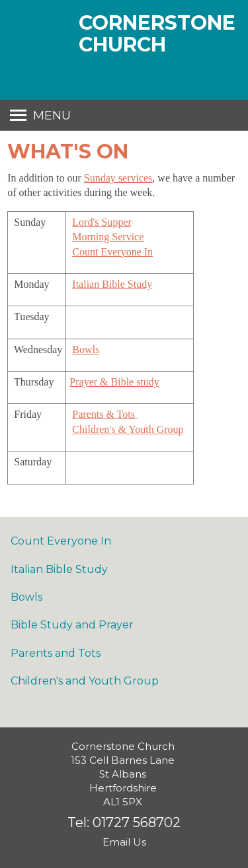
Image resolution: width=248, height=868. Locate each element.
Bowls (86, 350)
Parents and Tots (56, 653)
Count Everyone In (112, 252)
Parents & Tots (105, 414)
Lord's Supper (102, 222)
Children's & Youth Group (128, 429)
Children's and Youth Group (85, 681)
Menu (52, 116)
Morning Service (108, 237)
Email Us (124, 842)
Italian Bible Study (112, 284)
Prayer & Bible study (114, 382)
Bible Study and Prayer (72, 625)
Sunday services (118, 178)
